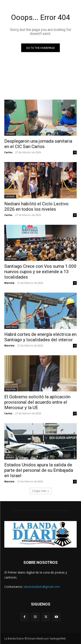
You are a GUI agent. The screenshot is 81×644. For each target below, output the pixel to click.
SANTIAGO (11, 327)
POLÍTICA (11, 389)
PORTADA (11, 259)
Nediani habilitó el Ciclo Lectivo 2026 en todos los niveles (36, 206)
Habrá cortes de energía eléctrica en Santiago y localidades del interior (40, 337)
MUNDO (10, 457)
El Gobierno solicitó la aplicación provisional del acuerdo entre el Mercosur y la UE (37, 402)
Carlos (8, 152)
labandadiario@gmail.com (42, 587)
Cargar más (41, 491)
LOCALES (10, 134)
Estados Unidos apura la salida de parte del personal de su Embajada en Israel (39, 470)
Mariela (9, 283)
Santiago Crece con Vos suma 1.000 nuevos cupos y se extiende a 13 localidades (40, 272)
